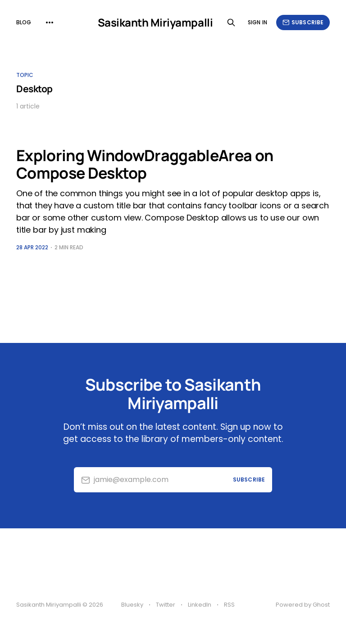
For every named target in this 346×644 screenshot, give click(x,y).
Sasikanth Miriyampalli (155, 23)
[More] (50, 23)
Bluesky (132, 605)
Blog (24, 22)
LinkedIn (200, 605)
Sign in (257, 22)
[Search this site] (231, 23)
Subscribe (303, 22)
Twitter (166, 605)
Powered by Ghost (303, 605)
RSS (229, 605)
